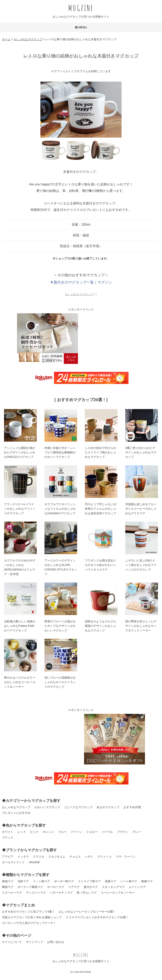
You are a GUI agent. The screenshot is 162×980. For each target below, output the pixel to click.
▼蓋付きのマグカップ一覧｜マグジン (81, 282)
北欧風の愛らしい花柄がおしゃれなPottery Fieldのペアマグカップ (20, 626)
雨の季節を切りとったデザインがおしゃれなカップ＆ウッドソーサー (141, 626)
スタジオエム (57, 857)
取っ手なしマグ (87, 893)
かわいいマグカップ (47, 807)
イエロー (92, 832)
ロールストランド (13, 862)
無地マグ (8, 881)
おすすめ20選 (132, 807)
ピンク (34, 832)
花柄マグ (110, 881)
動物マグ (147, 881)
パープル (107, 832)
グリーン (76, 832)
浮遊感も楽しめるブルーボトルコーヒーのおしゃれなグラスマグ (141, 509)
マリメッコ (105, 857)
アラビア (8, 857)
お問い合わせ (56, 942)
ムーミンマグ (137, 887)
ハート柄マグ (129, 881)
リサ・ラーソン (126, 857)
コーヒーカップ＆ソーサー (118, 893)
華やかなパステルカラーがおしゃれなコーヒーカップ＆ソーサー (20, 682)
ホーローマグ (56, 887)
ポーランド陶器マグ (30, 887)
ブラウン (123, 832)
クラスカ (39, 857)
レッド (22, 832)
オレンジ (48, 832)
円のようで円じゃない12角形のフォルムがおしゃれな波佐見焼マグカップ (101, 509)
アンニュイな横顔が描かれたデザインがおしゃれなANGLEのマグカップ (20, 452)
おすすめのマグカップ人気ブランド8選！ (28, 912)
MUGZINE (81, 8)
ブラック (8, 838)
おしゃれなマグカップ (79, 294)
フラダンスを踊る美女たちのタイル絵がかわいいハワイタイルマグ (100, 565)
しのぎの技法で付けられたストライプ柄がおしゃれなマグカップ (100, 452)
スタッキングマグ (113, 887)
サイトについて (12, 942)
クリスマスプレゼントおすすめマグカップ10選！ (97, 917)
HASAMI (34, 862)
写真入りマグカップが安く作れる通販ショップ (32, 917)
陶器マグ (8, 887)
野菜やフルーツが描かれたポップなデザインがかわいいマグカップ (60, 626)
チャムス (75, 857)
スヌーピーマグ (12, 893)
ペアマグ (74, 887)
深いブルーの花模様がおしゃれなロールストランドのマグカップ (60, 682)
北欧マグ (23, 881)
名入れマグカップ (108, 807)
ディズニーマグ (36, 893)
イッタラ (23, 857)
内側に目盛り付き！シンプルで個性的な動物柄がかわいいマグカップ (60, 452)
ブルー (62, 832)
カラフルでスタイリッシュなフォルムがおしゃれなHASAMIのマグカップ (60, 509)
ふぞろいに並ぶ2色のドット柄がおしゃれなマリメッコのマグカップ (141, 565)
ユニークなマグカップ (78, 807)
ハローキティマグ (61, 893)
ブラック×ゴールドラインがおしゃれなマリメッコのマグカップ (20, 509)
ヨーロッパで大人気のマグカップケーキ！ (29, 923)
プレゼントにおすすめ (16, 813)
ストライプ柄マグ (89, 881)
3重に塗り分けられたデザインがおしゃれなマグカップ (141, 452)
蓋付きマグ (91, 887)
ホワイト (8, 832)
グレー (137, 832)
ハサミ (89, 857)
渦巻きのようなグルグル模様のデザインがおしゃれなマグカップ (100, 626)
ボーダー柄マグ (64, 881)
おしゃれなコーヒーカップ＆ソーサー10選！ (87, 912)
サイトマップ (35, 942)
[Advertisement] (114, 339)
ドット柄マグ (41, 881)
